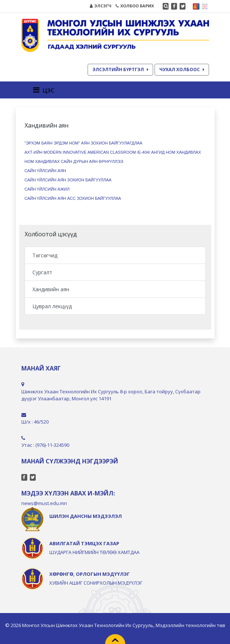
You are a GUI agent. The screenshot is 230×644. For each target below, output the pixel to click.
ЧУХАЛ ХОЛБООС (182, 69)
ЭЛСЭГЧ (101, 6)
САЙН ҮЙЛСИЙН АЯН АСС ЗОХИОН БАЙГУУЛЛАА (73, 198)
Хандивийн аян (51, 289)
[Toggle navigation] (46, 90)
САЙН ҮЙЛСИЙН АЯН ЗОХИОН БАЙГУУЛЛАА (68, 180)
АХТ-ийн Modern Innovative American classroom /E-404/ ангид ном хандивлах (113, 152)
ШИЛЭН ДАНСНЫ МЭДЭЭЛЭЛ (86, 516)
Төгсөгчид (45, 255)
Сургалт (42, 272)
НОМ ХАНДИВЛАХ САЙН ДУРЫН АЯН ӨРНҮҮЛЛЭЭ (74, 161)
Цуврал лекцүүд (52, 306)
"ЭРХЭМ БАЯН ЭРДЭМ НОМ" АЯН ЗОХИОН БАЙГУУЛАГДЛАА (84, 143)
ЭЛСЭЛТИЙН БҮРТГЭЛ (120, 69)
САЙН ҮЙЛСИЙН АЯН (45, 171)
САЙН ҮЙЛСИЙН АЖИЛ (47, 189)
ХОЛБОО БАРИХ (135, 6)
